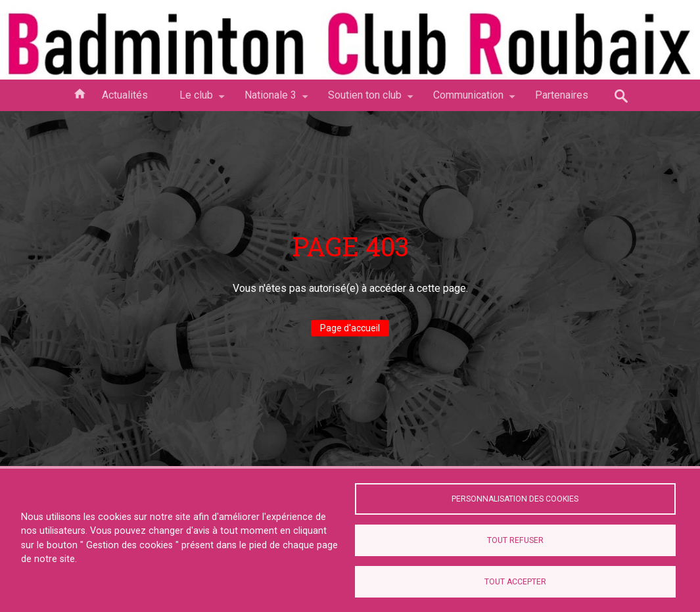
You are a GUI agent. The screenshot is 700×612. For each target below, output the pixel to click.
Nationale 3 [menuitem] (270, 100)
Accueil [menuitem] (80, 93)
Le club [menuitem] (196, 100)
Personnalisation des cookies (515, 498)
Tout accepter (515, 582)
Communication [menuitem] (468, 100)
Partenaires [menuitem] (562, 95)
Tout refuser (515, 540)
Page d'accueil (350, 328)
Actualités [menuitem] (125, 95)
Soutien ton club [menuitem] (365, 100)
